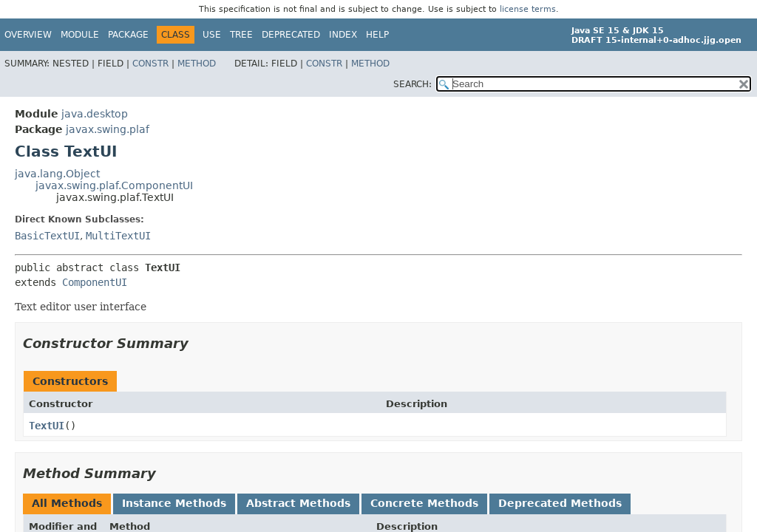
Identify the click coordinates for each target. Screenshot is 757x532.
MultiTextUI (118, 236)
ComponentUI (95, 282)
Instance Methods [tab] (174, 503)
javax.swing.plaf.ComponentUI (114, 185)
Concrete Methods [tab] (424, 503)
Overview (28, 35)
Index (343, 35)
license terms (528, 9)
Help (377, 35)
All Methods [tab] (67, 503)
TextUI (47, 426)
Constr (150, 64)
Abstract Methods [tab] (298, 503)
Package (128, 35)
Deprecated (291, 35)
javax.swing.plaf (108, 129)
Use (212, 35)
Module (80, 35)
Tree (241, 35)
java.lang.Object (57, 174)
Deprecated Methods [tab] (560, 503)
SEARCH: (413, 84)
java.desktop (95, 114)
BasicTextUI (47, 236)
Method (197, 64)
